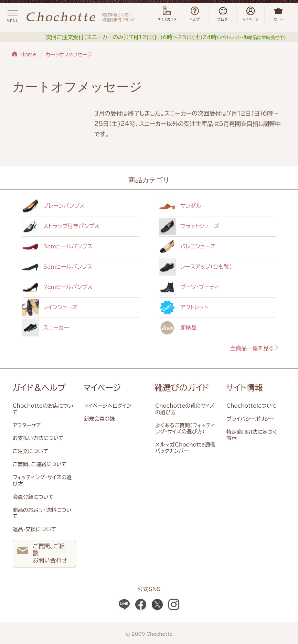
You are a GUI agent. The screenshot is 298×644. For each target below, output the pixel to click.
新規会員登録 (99, 419)
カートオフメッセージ (69, 55)
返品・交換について (34, 529)
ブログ (223, 14)
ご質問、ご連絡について (40, 464)
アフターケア (27, 425)
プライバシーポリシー (250, 419)
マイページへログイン (108, 406)
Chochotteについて (252, 406)
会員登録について (33, 497)
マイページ (102, 388)
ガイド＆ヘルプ (39, 388)
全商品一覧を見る (255, 348)
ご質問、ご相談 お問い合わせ (42, 553)
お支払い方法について (38, 438)
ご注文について (30, 451)
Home (28, 55)
